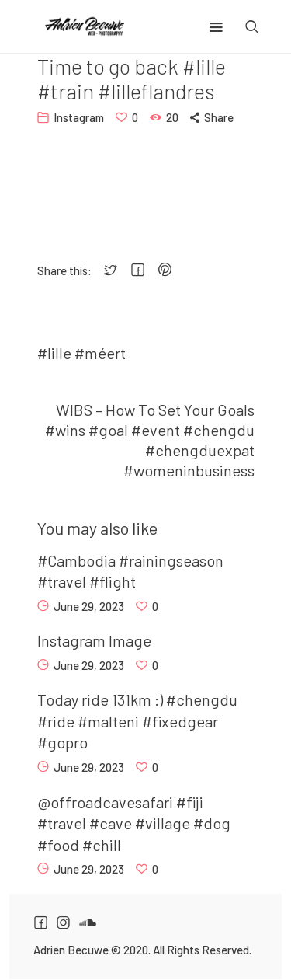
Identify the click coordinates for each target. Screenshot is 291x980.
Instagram (79, 117)
